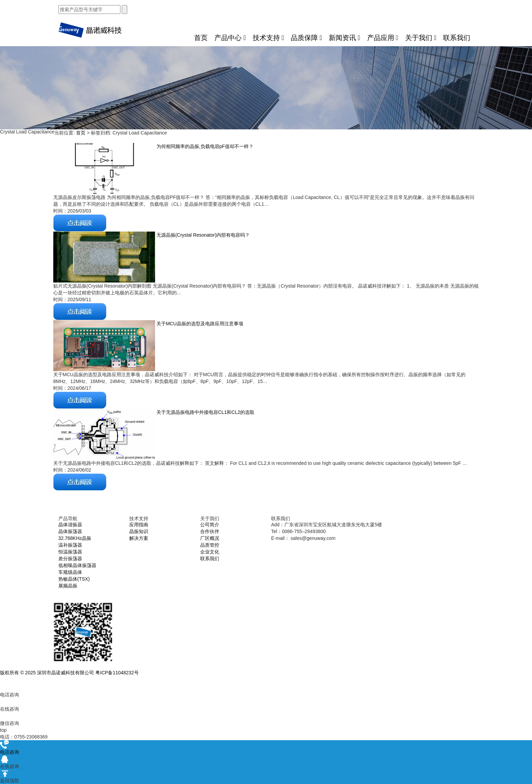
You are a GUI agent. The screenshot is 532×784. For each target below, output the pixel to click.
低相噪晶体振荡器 (77, 565)
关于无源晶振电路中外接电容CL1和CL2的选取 (205, 412)
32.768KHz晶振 (75, 538)
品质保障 (306, 38)
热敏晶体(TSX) (74, 579)
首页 (201, 38)
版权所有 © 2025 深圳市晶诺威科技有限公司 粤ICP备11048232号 (69, 673)
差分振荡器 (70, 559)
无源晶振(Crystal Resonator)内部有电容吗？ (202, 235)
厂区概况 (210, 538)
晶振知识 (139, 531)
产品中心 (230, 38)
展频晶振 (68, 586)
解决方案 (139, 538)
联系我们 (457, 38)
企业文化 (210, 552)
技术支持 (268, 38)
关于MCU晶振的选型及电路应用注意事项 (199, 324)
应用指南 (139, 525)
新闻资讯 (344, 38)
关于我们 (421, 38)
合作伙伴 (210, 531)
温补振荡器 (70, 545)
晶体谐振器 (70, 525)
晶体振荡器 (70, 531)
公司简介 (210, 525)
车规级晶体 (70, 572)
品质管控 (210, 545)
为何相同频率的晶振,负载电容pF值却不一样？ (204, 146)
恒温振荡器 (70, 552)
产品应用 (383, 38)
